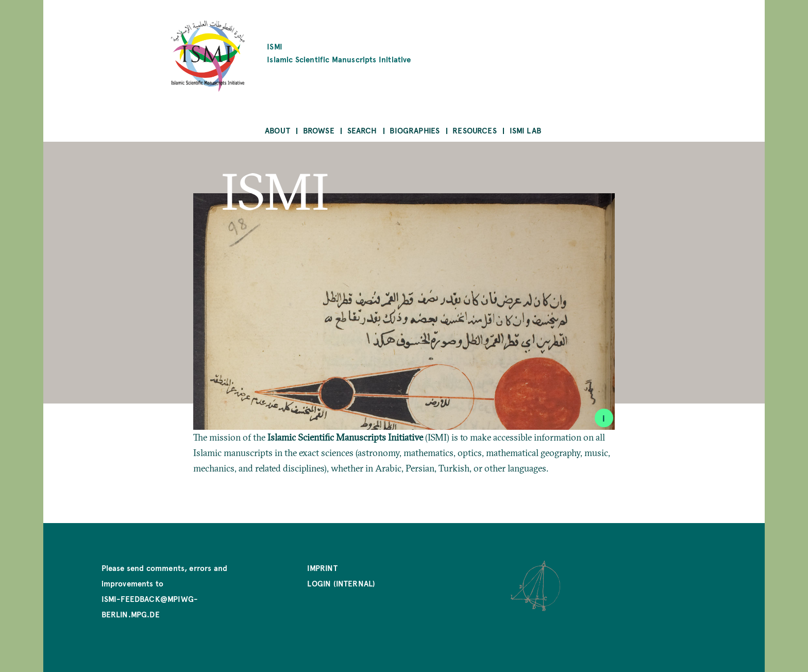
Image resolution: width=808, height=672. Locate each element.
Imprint (322, 568)
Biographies (415, 130)
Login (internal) (341, 583)
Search (362, 130)
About (277, 130)
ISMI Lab (525, 130)
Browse (319, 130)
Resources (475, 130)
